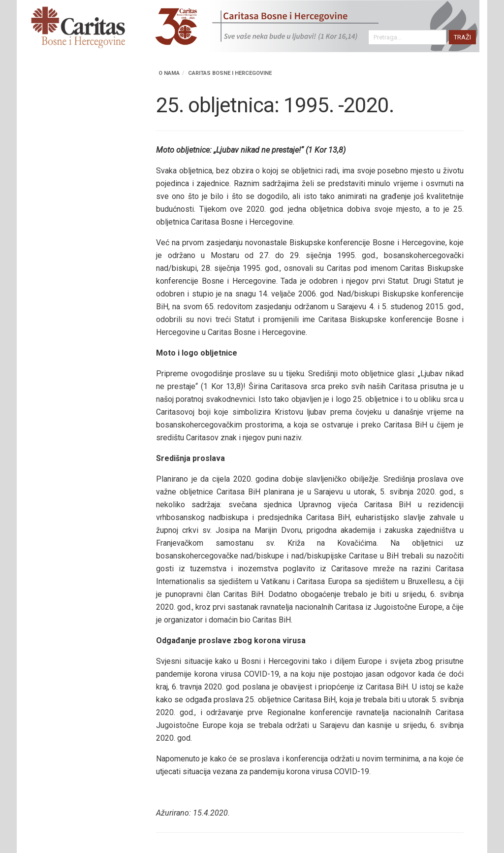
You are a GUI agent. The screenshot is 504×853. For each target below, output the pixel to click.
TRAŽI (462, 37)
